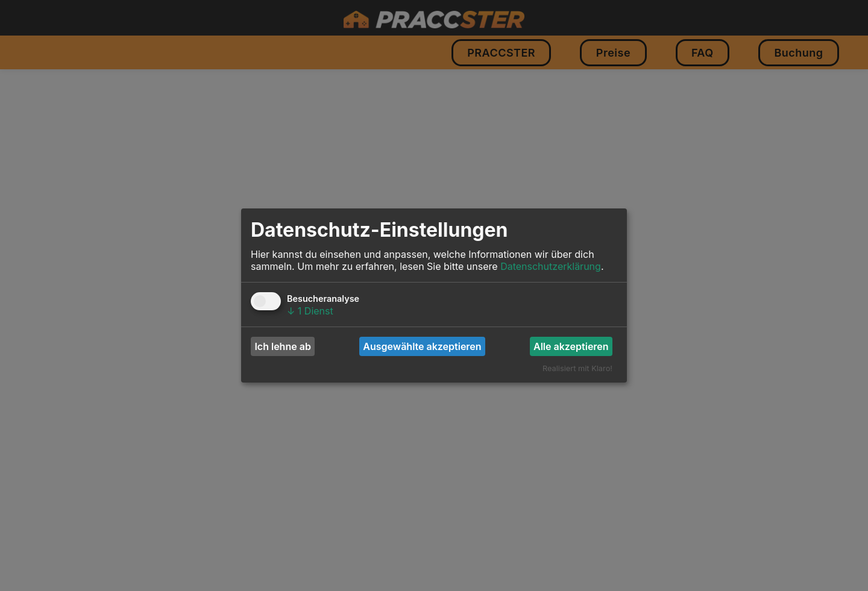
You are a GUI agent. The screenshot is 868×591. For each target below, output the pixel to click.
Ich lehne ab (282, 346)
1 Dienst (310, 311)
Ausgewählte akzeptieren (422, 346)
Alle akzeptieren (571, 346)
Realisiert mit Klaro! (577, 368)
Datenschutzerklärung (551, 266)
